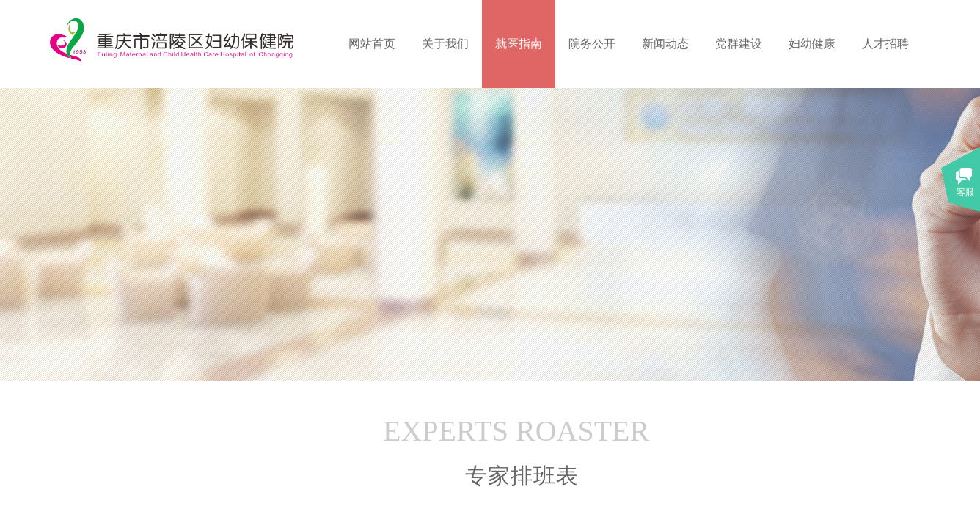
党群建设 (739, 44)
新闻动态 (665, 44)
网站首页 (372, 44)
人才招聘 (885, 44)
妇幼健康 (812, 44)
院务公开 (592, 44)
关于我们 (445, 44)
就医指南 (519, 44)
